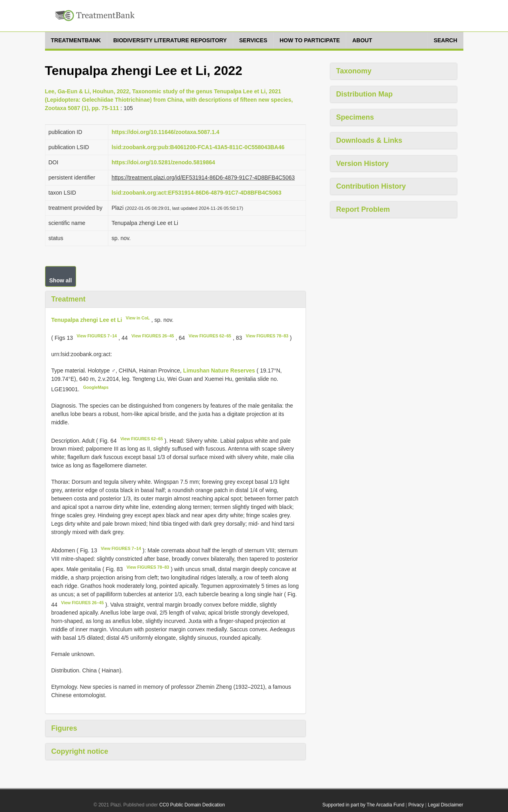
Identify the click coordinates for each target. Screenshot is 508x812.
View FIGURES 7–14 (97, 336)
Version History (363, 164)
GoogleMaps (96, 387)
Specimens (355, 117)
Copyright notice (80, 751)
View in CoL (138, 318)
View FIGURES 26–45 (153, 336)
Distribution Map (365, 94)
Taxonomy (354, 71)
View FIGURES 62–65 (210, 336)
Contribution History (371, 186)
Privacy (416, 805)
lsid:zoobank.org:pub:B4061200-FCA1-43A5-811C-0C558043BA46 (198, 147)
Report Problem (363, 209)
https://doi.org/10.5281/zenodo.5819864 (163, 162)
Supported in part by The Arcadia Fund (363, 805)
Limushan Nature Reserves (220, 371)
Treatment (69, 299)
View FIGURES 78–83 (267, 336)
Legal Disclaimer (446, 805)
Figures (64, 728)
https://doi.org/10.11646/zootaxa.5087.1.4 (166, 132)
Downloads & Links (369, 140)
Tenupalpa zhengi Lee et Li (87, 319)
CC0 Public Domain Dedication (192, 805)
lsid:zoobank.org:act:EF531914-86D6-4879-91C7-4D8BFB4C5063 (196, 193)
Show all (61, 280)
